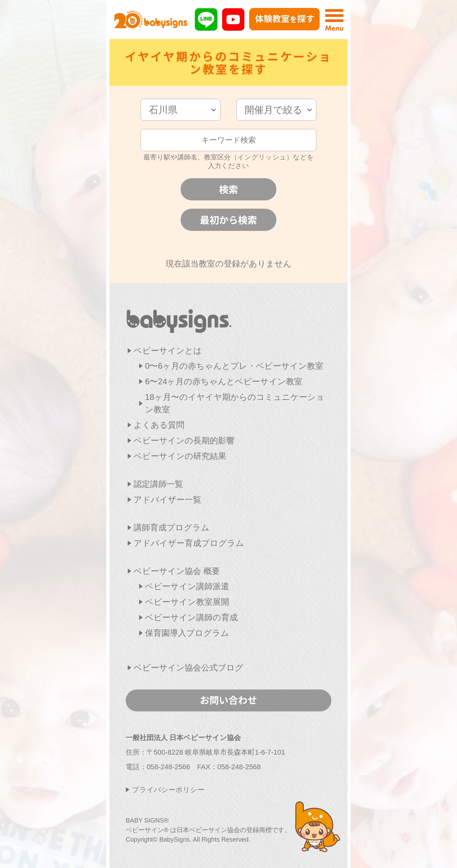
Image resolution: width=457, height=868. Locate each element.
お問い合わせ (228, 700)
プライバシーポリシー (168, 790)
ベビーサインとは (168, 351)
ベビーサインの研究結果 (180, 456)
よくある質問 (159, 425)
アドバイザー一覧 (167, 500)
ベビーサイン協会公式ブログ (189, 668)
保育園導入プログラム (187, 633)
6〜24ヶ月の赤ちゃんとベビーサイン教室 (224, 381)
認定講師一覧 (158, 484)
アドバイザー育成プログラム (189, 543)
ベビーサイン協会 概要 (177, 571)
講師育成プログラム (172, 528)
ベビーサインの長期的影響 (184, 441)
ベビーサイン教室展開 (187, 602)
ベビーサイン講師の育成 (191, 617)
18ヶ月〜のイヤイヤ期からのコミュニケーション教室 (235, 403)
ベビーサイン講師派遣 (187, 586)
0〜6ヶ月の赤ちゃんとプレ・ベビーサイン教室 (234, 366)
